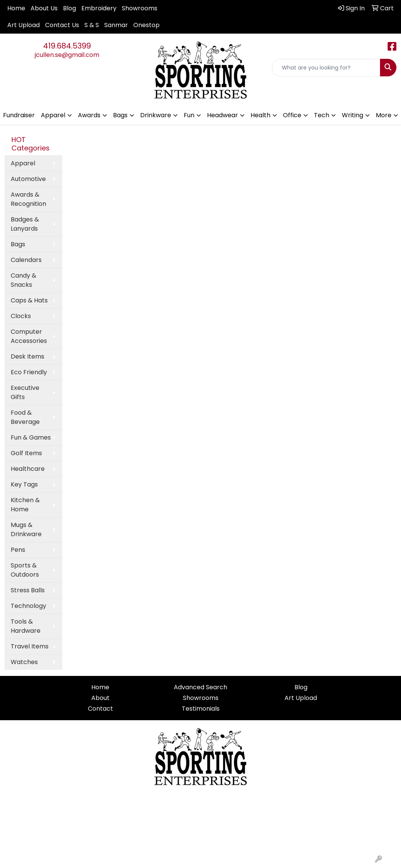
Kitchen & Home (25, 505)
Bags (18, 244)
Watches (24, 662)
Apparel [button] (53, 115)
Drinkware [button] (156, 115)
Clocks (21, 316)
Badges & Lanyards (25, 224)
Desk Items (27, 356)
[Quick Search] (326, 68)
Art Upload (23, 25)
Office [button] (292, 115)
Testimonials (201, 709)
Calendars (26, 260)
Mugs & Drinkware (26, 529)
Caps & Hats (29, 300)
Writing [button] (352, 115)
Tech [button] (322, 115)
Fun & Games (31, 437)
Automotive (28, 179)
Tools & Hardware (26, 626)
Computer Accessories (29, 336)
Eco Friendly (29, 372)
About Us (44, 8)
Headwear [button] (222, 115)
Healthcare (28, 469)
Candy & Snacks (23, 280)
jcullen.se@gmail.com (67, 55)
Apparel (23, 163)
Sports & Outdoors (25, 570)
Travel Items (30, 646)
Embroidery (99, 8)
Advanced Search (200, 687)
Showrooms (140, 8)
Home (16, 8)
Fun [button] (189, 115)
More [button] (384, 115)
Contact (100, 709)
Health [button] (260, 115)
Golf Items (26, 453)
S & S (92, 25)
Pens (18, 550)
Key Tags (24, 484)
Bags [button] (120, 115)
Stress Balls (28, 590)
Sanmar (116, 25)
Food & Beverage (25, 417)
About (100, 698)
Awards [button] (89, 115)
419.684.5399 (67, 46)
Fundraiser (19, 115)
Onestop (146, 25)
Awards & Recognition (28, 199)
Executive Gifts (25, 392)
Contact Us (62, 25)
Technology (28, 606)
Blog (70, 8)
